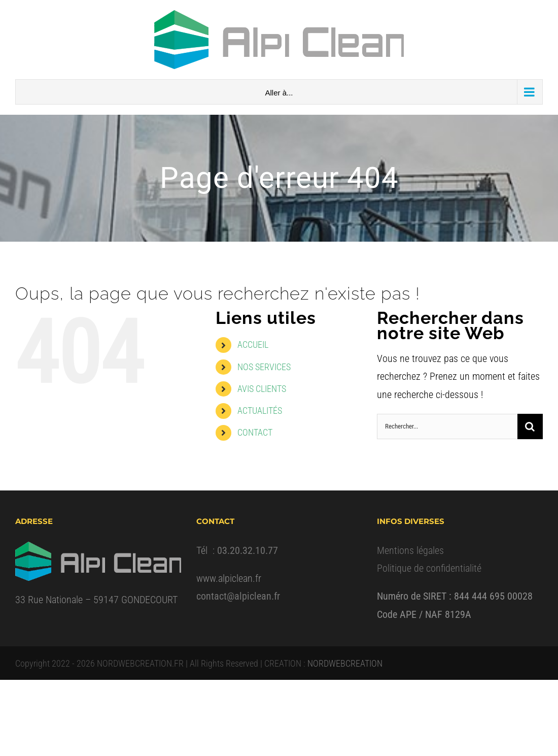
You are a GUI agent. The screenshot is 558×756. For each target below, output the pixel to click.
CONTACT (255, 432)
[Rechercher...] (447, 426)
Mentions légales (410, 550)
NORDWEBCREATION (345, 663)
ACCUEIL (253, 344)
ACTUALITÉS (260, 410)
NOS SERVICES (264, 367)
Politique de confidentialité (429, 568)
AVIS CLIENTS (262, 389)
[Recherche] (530, 426)
